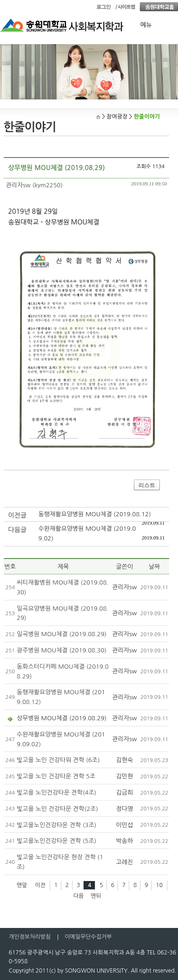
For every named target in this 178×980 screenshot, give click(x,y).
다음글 (17, 530)
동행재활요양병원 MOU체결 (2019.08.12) (95, 514)
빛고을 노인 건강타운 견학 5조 (56, 776)
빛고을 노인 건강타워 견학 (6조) (58, 760)
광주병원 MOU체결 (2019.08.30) (62, 650)
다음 (79, 896)
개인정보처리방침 (30, 937)
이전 (40, 885)
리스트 (147, 485)
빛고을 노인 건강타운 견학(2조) (57, 809)
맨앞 (22, 885)
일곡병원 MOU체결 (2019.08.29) (62, 634)
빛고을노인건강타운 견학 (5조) (56, 841)
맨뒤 (96, 896)
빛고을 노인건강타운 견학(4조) (56, 793)
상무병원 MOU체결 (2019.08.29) (62, 718)
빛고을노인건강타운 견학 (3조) (56, 825)
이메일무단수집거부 (88, 937)
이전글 (17, 515)
